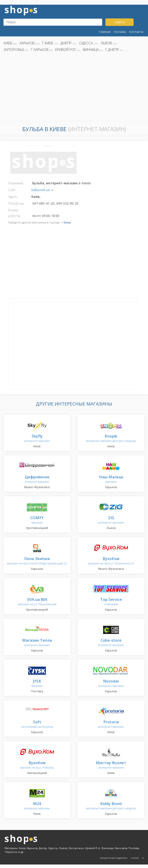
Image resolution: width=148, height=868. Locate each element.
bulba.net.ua (40, 190)
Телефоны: (16, 203)
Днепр (66, 43)
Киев (8, 43)
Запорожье (14, 49)
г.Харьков (40, 49)
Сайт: (12, 190)
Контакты (136, 32)
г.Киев (47, 43)
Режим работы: (15, 213)
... (127, 49)
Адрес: (13, 197)
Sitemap (135, 858)
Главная (105, 32)
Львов (106, 43)
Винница (91, 49)
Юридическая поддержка (114, 858)
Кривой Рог (66, 49)
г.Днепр (112, 49)
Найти (120, 22)
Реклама (120, 32)
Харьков (27, 43)
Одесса (86, 43)
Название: (16, 183)
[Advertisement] (74, 88)
